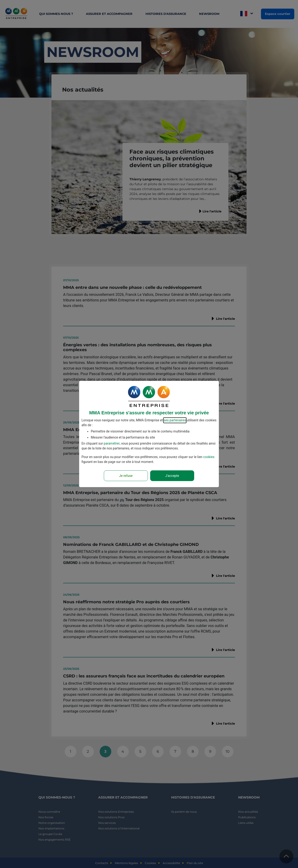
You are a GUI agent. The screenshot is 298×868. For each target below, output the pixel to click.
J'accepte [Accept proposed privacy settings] (172, 476)
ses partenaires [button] (175, 420)
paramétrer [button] (112, 443)
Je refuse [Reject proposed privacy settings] (126, 476)
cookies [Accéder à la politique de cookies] (209, 457)
